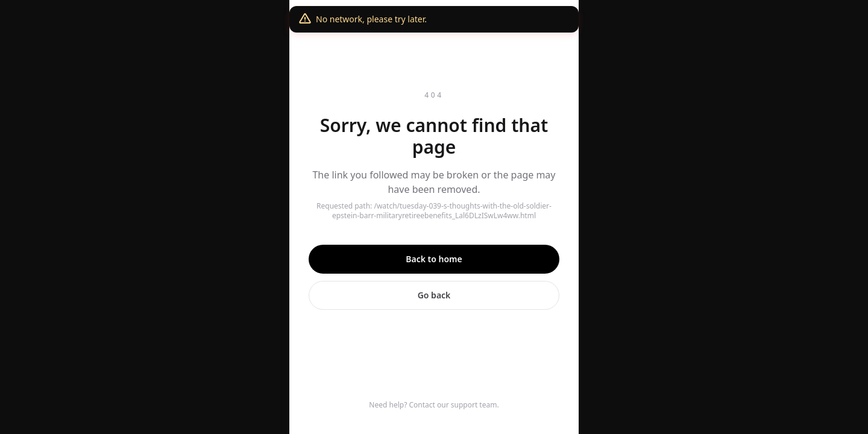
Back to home (434, 259)
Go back (434, 295)
